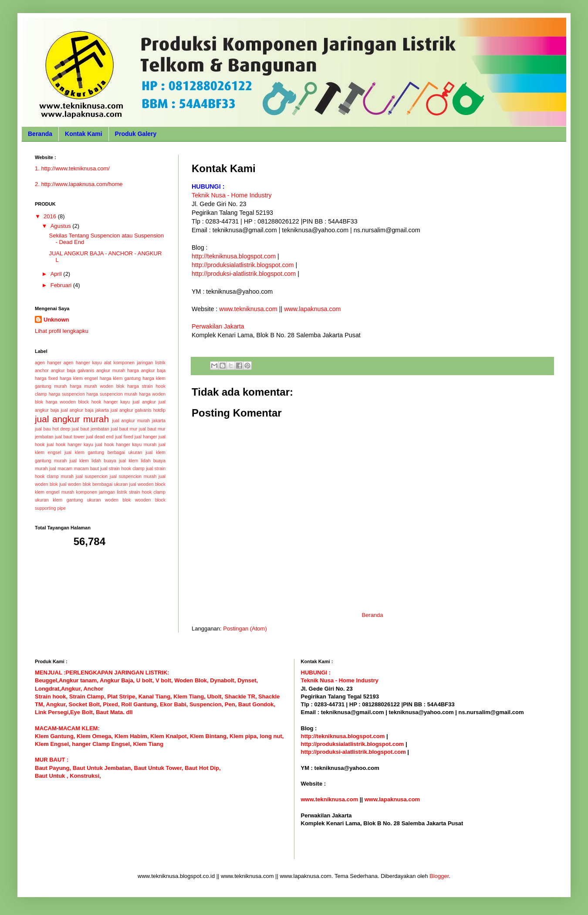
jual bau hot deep (52, 429)
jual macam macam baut (74, 469)
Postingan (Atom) (245, 629)
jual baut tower (70, 437)
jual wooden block (147, 484)
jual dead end (100, 437)
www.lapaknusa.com (312, 309)
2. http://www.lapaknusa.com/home (79, 184)
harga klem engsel (79, 378)
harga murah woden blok (97, 386)
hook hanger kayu (111, 402)
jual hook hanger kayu (70, 445)
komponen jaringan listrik (101, 492)
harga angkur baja (146, 371)
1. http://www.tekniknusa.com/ (72, 168)
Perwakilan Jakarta (218, 326)
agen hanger (48, 363)
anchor (42, 371)
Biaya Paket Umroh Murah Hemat (345, 855)
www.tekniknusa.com (248, 309)
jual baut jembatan (91, 429)
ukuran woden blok (109, 500)
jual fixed (124, 437)
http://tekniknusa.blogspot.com (234, 256)
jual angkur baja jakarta (85, 410)
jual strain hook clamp (122, 469)
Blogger (439, 876)
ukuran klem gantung (59, 500)
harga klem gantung (120, 378)
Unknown (56, 320)
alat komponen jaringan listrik (135, 363)
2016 (51, 216)
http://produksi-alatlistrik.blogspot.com (244, 274)
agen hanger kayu (83, 363)
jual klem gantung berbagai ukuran (103, 452)
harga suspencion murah (112, 394)
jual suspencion (92, 476)
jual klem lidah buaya (93, 461)
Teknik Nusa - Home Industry (232, 195)
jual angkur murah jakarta (139, 421)
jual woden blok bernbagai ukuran (93, 484)
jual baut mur (124, 429)
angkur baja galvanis (73, 371)
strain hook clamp (147, 492)
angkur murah (111, 371)
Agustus (62, 226)
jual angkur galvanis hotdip (138, 410)
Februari (62, 285)
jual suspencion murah (133, 476)
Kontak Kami (84, 134)
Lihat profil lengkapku (62, 331)
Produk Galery (136, 134)
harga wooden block (67, 402)
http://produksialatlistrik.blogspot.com (243, 265)
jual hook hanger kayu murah (126, 445)
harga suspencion (67, 394)
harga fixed (46, 378)
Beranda (40, 134)
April (57, 274)
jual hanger (146, 437)
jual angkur (144, 402)
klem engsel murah (54, 492)
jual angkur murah (72, 419)
